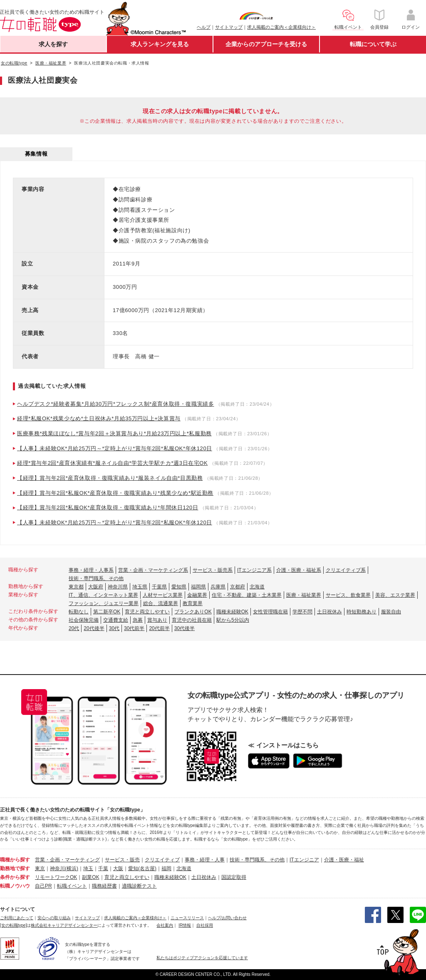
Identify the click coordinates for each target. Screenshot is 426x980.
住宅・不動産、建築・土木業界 (247, 595)
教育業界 (193, 603)
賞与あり (157, 620)
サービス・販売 (122, 860)
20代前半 (159, 628)
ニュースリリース (187, 918)
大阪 (118, 868)
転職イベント (72, 886)
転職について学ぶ (373, 44)
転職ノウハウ (15, 886)
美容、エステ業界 (395, 595)
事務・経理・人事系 (91, 570)
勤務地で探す (15, 868)
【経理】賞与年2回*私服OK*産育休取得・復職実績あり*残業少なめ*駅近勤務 (115, 493)
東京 (40, 868)
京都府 (238, 587)
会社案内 (165, 925)
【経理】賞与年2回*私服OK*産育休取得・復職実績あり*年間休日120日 (108, 507)
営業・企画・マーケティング (67, 860)
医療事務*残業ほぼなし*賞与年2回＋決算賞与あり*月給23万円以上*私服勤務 (114, 433)
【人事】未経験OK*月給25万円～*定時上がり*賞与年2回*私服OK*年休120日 (115, 448)
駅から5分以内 (233, 620)
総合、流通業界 (161, 603)
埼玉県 (140, 587)
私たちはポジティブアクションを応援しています (202, 958)
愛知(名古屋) (142, 868)
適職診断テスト (139, 886)
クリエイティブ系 (346, 570)
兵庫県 (218, 587)
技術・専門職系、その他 (96, 578)
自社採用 (205, 925)
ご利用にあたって (17, 918)
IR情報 (185, 925)
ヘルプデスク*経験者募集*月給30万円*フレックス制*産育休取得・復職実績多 (116, 404)
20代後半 (94, 628)
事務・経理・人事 (205, 860)
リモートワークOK (56, 877)
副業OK (90, 877)
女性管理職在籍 (270, 612)
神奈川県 (118, 587)
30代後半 (185, 628)
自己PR (43, 886)
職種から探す (15, 860)
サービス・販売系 (213, 570)
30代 (114, 628)
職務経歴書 (104, 886)
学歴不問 (302, 612)
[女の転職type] (13, 925)
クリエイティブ (162, 860)
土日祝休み (329, 612)
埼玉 (88, 868)
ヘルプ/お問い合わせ (227, 918)
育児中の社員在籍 (192, 620)
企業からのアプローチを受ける (266, 44)
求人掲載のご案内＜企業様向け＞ (281, 27)
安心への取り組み (54, 918)
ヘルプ (204, 27)
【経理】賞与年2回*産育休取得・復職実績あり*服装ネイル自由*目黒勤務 (110, 478)
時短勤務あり (362, 612)
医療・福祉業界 (304, 595)
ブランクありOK (193, 612)
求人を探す (53, 44)
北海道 (257, 587)
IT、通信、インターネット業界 (103, 595)
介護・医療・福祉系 (299, 570)
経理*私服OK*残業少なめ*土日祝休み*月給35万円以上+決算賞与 (99, 418)
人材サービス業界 (163, 595)
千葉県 (159, 587)
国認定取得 (234, 877)
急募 (138, 620)
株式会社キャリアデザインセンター (64, 925)
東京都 (76, 587)
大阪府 (96, 587)
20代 (74, 628)
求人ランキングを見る (160, 44)
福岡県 (198, 587)
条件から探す (15, 877)
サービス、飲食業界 (348, 595)
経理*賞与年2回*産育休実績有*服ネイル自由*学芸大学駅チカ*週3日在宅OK (112, 463)
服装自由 (391, 612)
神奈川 (57, 868)
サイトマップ (229, 27)
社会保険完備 (84, 620)
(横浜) (72, 868)
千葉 (103, 868)
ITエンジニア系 (254, 570)
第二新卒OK (107, 612)
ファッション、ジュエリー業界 (104, 603)
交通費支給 (116, 620)
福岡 (166, 868)
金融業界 (197, 595)
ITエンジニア (304, 860)
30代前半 (134, 628)
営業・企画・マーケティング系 (153, 570)
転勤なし (79, 612)
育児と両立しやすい (147, 612)
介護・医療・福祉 (344, 860)
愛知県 (179, 587)
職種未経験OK (232, 612)
